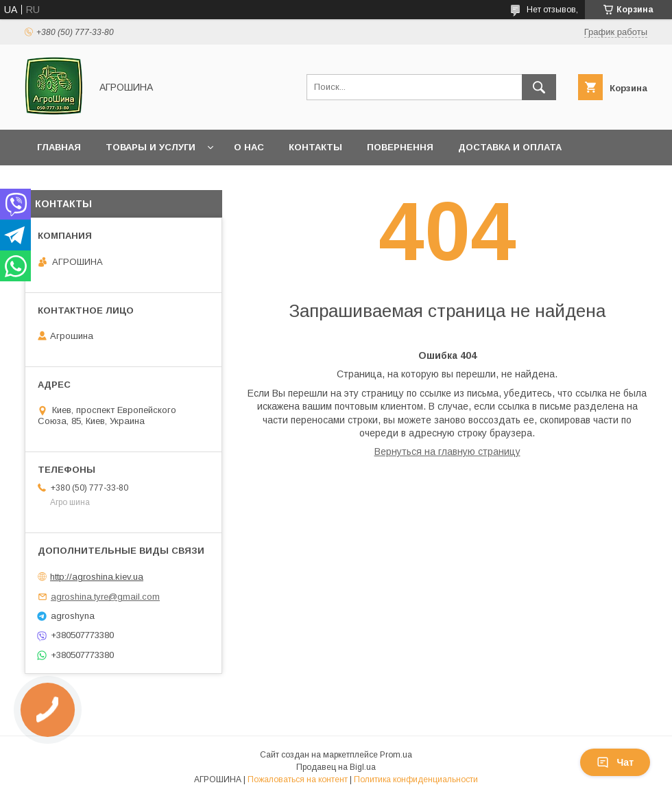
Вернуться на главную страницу (447, 451)
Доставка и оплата (510, 147)
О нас (249, 147)
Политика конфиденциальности (416, 779)
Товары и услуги (151, 147)
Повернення (400, 147)
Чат (615, 762)
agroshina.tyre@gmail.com (105, 597)
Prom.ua (396, 755)
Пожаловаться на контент (298, 779)
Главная (59, 147)
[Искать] (539, 87)
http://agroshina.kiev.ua (97, 577)
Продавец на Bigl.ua (336, 767)
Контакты (315, 147)
